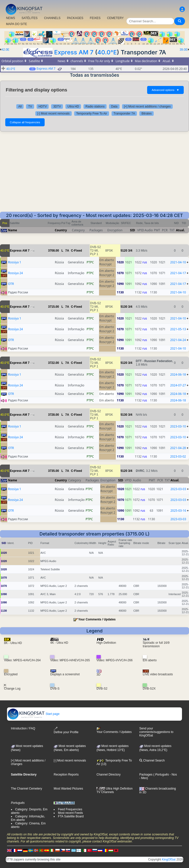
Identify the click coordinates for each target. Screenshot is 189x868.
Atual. (180, 230)
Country (61, 230)
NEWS (11, 18)
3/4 (130, 251)
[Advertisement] (94, 174)
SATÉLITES (30, 18)
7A (67, 251)
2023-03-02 (178, 456)
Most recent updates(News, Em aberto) (70, 748)
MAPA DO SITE (17, 24)
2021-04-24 (178, 340)
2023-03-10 (178, 426)
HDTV (43, 106)
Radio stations (95, 106)
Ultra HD (73, 106)
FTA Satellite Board (71, 816)
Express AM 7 (74, 52)
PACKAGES (75, 18)
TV (30, 106)
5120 (124, 251)
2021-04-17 (178, 273)
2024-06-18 (178, 374)
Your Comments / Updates (97, 619)
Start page (33, 714)
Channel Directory (109, 775)
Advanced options (165, 90)
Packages (146, 775)
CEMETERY (115, 18)
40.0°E (107, 52)
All (20, 106)
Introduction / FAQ (23, 728)
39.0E (184, 50)
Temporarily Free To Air (92, 114)
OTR (11, 284)
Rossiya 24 (15, 273)
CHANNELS (52, 18)
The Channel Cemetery (27, 789)
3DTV (57, 106)
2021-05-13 (178, 329)
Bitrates (147, 114)
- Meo (143, 778)
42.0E (5, 50)
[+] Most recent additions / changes (147, 106)
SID (132, 230)
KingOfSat (169, 859)
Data (114, 106)
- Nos (173, 775)
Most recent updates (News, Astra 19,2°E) (155, 748)
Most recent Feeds (70, 813)
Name (13, 230)
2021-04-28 (178, 448)
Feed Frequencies (70, 809)
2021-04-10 (178, 262)
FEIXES (95, 18)
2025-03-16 (178, 511)
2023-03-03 (178, 489)
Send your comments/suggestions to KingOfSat (156, 732)
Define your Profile (66, 730)
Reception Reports (66, 775)
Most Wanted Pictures (68, 789)
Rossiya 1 (15, 262)
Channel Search (152, 761)
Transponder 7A (124, 114)
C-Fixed (76, 251)
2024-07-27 (178, 385)
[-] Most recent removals (54, 114)
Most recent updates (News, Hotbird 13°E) (113, 748)
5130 (124, 307)
